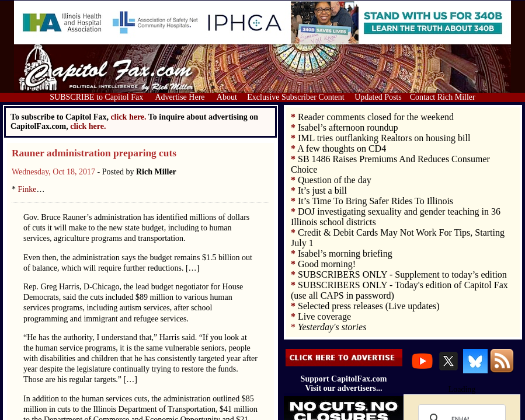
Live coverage (324, 316)
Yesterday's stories (332, 327)
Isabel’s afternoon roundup (348, 127)
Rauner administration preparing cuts (94, 153)
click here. (88, 126)
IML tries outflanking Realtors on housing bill (384, 138)
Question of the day (335, 180)
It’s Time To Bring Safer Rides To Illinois (376, 201)
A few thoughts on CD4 (342, 148)
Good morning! (327, 264)
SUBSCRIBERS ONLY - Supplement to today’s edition (402, 274)
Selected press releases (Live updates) (369, 306)
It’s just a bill (322, 190)
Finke (27, 189)
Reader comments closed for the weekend (376, 117)
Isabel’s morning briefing (345, 253)
